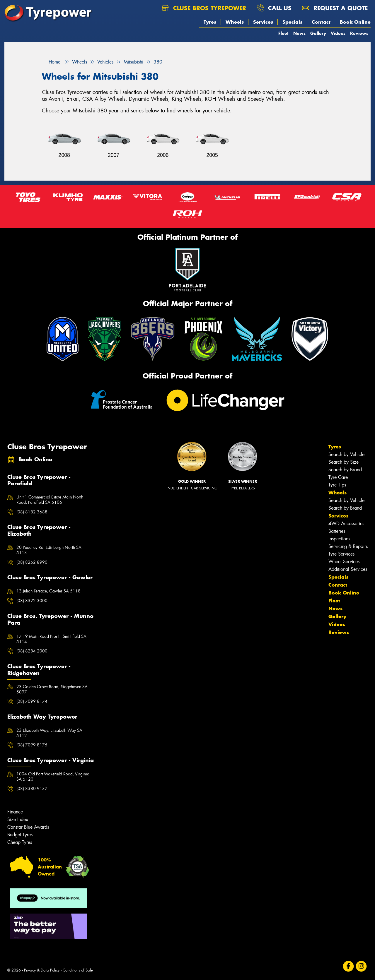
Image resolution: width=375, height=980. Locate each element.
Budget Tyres (20, 835)
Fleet (283, 33)
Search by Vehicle (346, 454)
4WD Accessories (346, 524)
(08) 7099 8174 (32, 701)
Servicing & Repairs (348, 546)
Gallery (318, 33)
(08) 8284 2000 (32, 651)
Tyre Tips (337, 485)
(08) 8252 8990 (32, 562)
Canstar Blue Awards (28, 827)
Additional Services (348, 569)
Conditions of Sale (78, 970)
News (299, 33)
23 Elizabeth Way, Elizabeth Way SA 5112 (49, 733)
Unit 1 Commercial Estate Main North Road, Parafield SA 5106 (50, 500)
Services (263, 22)
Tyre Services (341, 554)
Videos (338, 33)
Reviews (359, 33)
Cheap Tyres (20, 842)
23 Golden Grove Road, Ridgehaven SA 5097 (52, 689)
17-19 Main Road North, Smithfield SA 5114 (51, 639)
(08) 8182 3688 (32, 512)
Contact (321, 22)
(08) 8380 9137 (32, 789)
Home (51, 62)
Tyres (210, 22)
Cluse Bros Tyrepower (204, 8)
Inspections (339, 539)
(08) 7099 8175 (32, 745)
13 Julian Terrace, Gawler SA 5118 (48, 591)
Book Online (355, 22)
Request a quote (335, 8)
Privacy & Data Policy (42, 970)
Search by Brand (345, 470)
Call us (274, 8)
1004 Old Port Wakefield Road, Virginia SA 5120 (53, 777)
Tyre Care (338, 477)
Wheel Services (344, 562)
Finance (15, 812)
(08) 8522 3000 (32, 601)
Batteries (337, 531)
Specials (292, 22)
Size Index (18, 819)
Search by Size (344, 462)
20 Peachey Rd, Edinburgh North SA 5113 (49, 550)
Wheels (235, 22)
